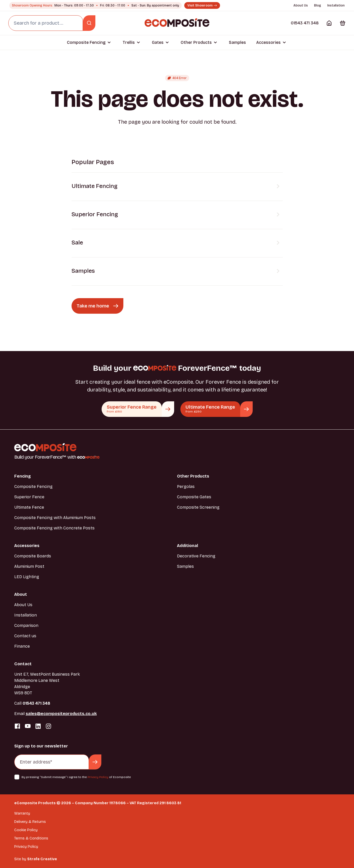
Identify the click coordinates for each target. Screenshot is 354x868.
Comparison (26, 625)
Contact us (25, 636)
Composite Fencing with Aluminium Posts (55, 518)
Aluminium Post (29, 566)
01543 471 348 (305, 23)
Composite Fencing (86, 42)
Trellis (129, 42)
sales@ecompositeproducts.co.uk (61, 714)
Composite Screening (198, 507)
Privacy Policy (98, 777)
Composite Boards (33, 556)
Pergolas (186, 486)
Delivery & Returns (30, 822)
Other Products (196, 42)
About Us (301, 5)
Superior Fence (29, 497)
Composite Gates (194, 497)
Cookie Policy (26, 830)
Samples (237, 42)
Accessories (268, 42)
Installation (336, 5)
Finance (22, 646)
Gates (158, 42)
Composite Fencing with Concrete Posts (54, 528)
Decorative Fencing (196, 556)
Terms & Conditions (31, 838)
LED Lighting (27, 577)
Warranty (22, 813)
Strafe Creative (42, 859)
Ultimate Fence (29, 507)
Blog (318, 5)
